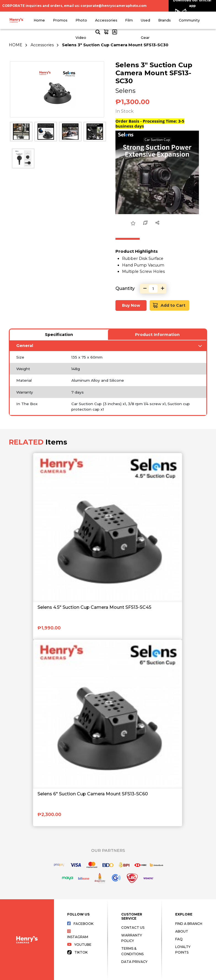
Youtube (79, 945)
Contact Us (133, 927)
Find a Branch (189, 924)
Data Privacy (134, 962)
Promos (60, 20)
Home (39, 20)
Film (129, 20)
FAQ (179, 939)
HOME (16, 45)
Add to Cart (169, 305)
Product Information (157, 335)
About (182, 931)
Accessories (106, 20)
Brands (164, 20)
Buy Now (131, 305)
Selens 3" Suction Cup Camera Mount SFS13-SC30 (115, 45)
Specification (59, 335)
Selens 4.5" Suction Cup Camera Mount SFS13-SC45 (94, 607)
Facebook (80, 924)
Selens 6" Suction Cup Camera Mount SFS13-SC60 (93, 794)
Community (189, 20)
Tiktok (77, 952)
